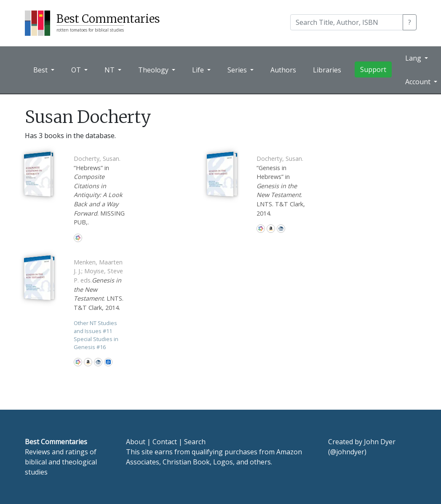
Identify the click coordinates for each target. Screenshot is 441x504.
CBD (281, 229)
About (136, 442)
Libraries (327, 70)
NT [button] (110, 70)
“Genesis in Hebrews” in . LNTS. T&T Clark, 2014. (281, 186)
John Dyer (380, 442)
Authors (283, 70)
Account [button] (419, 82)
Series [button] (238, 70)
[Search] (347, 22)
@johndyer (347, 452)
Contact (165, 442)
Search (195, 442)
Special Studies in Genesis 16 (96, 343)
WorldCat (78, 238)
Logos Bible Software (108, 362)
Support (373, 69)
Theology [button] (154, 70)
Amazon (271, 229)
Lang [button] (414, 58)
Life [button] (199, 70)
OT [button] (77, 70)
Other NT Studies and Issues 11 (95, 327)
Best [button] (41, 70)
